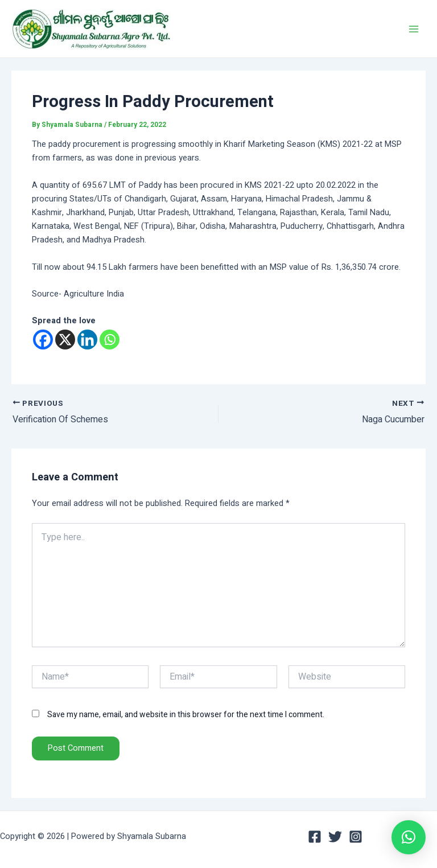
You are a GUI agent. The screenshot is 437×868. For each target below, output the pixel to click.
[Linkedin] (87, 340)
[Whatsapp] (110, 340)
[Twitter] (335, 837)
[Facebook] (43, 340)
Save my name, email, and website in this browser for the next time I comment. (186, 715)
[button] (409, 837)
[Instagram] (356, 837)
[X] (65, 340)
